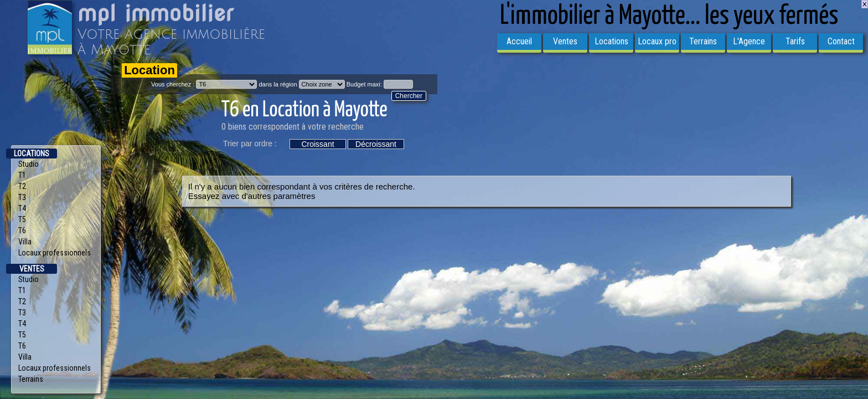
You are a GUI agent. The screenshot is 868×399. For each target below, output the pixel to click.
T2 (22, 186)
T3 (22, 197)
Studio (29, 164)
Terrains (703, 41)
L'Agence (749, 41)
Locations (611, 41)
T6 (22, 231)
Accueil (519, 41)
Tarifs (795, 41)
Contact (841, 41)
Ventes (565, 41)
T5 (22, 219)
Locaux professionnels (55, 253)
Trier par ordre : (250, 144)
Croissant (317, 144)
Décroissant (376, 144)
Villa (25, 242)
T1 (22, 175)
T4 (22, 208)
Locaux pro (657, 41)
